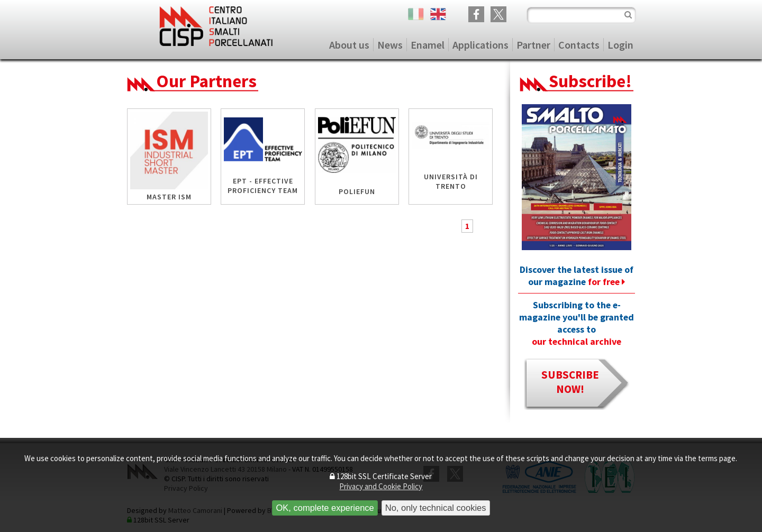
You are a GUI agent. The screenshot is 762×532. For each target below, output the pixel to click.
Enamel (428, 45)
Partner (533, 45)
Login (620, 45)
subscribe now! (570, 382)
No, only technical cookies (436, 508)
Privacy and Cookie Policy (381, 486)
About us (349, 45)
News (390, 45)
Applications (480, 45)
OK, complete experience (325, 508)
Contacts (579, 45)
